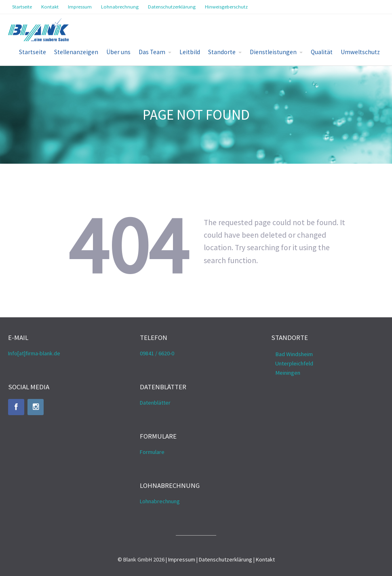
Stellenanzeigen (76, 52)
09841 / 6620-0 (157, 353)
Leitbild (190, 52)
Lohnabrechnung (160, 501)
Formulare (152, 452)
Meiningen (288, 373)
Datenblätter (155, 403)
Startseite (33, 52)
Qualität (322, 52)
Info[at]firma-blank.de (34, 353)
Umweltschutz (360, 52)
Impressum (182, 559)
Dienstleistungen (273, 52)
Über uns (118, 52)
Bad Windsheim (294, 354)
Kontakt (265, 559)
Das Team (152, 52)
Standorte (222, 52)
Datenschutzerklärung (226, 559)
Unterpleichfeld (294, 363)
